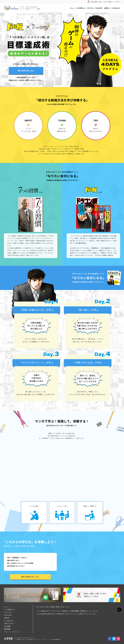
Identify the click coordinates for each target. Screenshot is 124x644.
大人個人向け (116, 8)
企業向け (107, 8)
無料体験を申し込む (26, 71)
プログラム (90, 8)
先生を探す (99, 8)
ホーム (72, 8)
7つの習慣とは (80, 8)
